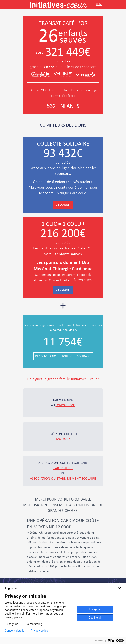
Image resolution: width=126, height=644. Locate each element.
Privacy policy (39, 631)
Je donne (63, 205)
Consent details (15, 631)
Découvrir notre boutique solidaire (63, 356)
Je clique (63, 290)
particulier (63, 468)
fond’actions (65, 405)
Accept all (95, 609)
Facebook (63, 439)
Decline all (95, 618)
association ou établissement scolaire (63, 479)
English (11, 588)
